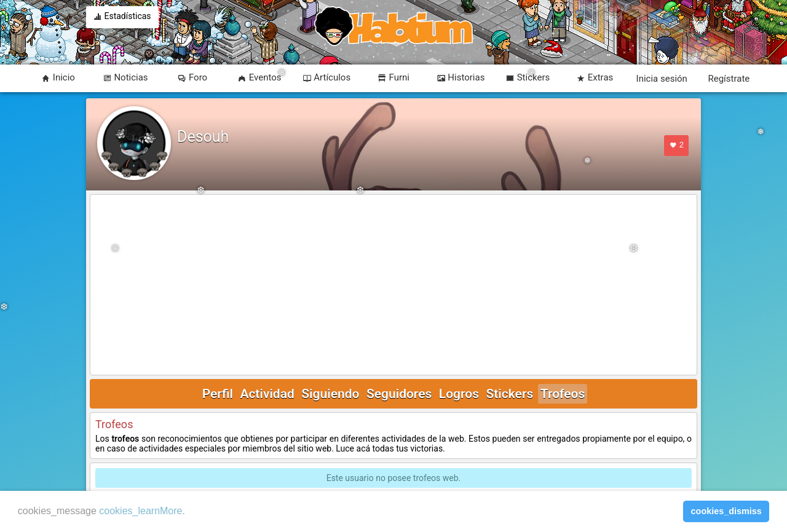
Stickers (509, 394)
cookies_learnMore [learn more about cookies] (140, 511)
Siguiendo (330, 394)
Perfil (218, 394)
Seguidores (399, 394)
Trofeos (563, 394)
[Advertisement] (393, 286)
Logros (459, 394)
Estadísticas (122, 17)
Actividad (267, 394)
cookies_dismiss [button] (726, 511)
